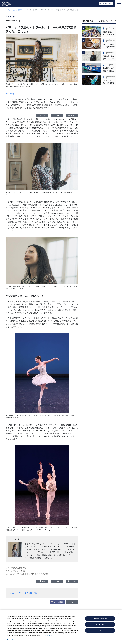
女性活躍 (28, 593)
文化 (36, 593)
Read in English (11, 94)
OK (100, 630)
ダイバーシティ (16, 593)
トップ (8, 10)
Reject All (100, 624)
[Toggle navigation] (119, 4)
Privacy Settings (100, 619)
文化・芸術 (18, 10)
